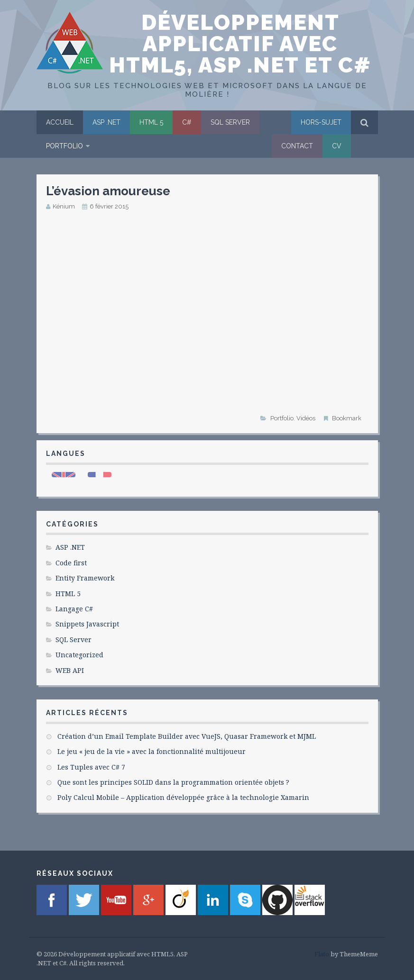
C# (187, 122)
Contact (297, 146)
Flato (322, 954)
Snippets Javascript (87, 624)
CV (337, 146)
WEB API (70, 670)
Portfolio (64, 146)
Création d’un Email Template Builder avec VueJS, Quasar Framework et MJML (187, 736)
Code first (71, 563)
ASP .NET (106, 122)
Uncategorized (79, 655)
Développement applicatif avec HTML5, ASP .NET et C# (240, 44)
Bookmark (347, 418)
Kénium (64, 206)
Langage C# (74, 609)
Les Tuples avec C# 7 (91, 767)
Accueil (60, 122)
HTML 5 (151, 122)
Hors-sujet (321, 122)
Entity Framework (85, 578)
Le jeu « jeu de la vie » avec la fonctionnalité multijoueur (152, 751)
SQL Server (230, 122)
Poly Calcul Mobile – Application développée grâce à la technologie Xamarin (183, 797)
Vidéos (306, 418)
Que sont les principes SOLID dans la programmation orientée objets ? (173, 782)
